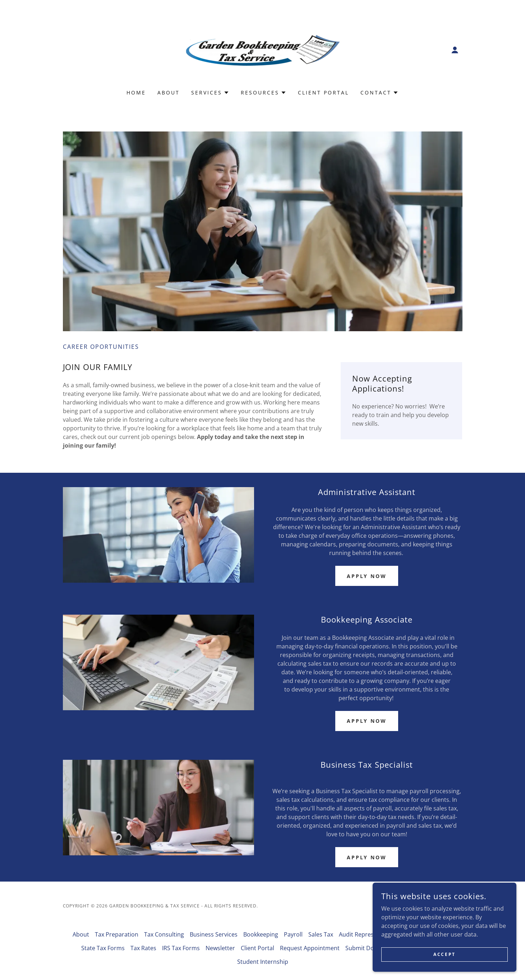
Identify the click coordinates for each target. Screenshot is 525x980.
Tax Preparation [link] (117, 934)
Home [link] (136, 93)
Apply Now (367, 576)
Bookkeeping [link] (261, 934)
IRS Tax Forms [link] (181, 948)
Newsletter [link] (220, 948)
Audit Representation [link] (368, 934)
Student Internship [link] (263, 962)
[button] (455, 50)
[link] (262, 49)
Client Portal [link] (323, 93)
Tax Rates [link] (143, 948)
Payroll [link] (293, 934)
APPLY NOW (367, 721)
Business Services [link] (214, 934)
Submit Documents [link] (372, 948)
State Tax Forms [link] (103, 948)
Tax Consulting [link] (164, 934)
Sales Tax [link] (321, 934)
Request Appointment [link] (310, 948)
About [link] (169, 93)
